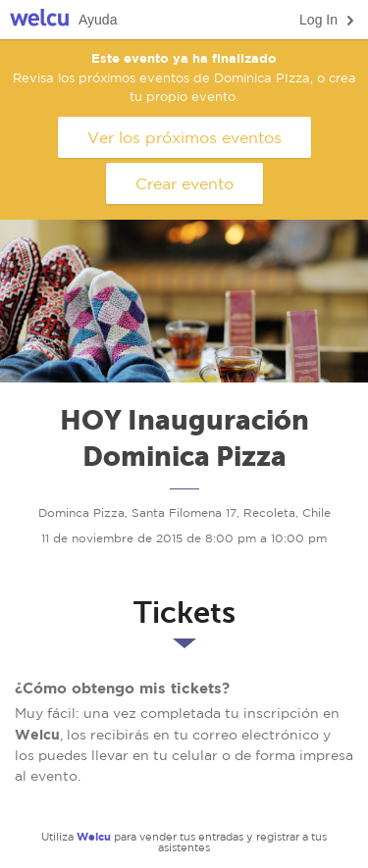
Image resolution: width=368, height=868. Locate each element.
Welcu (39, 20)
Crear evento (184, 183)
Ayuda (98, 20)
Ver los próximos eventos (184, 137)
